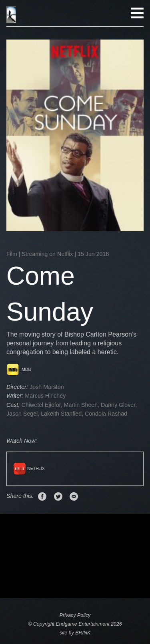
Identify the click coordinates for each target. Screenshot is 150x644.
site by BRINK (75, 633)
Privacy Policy (75, 615)
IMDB (19, 369)
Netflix (29, 468)
